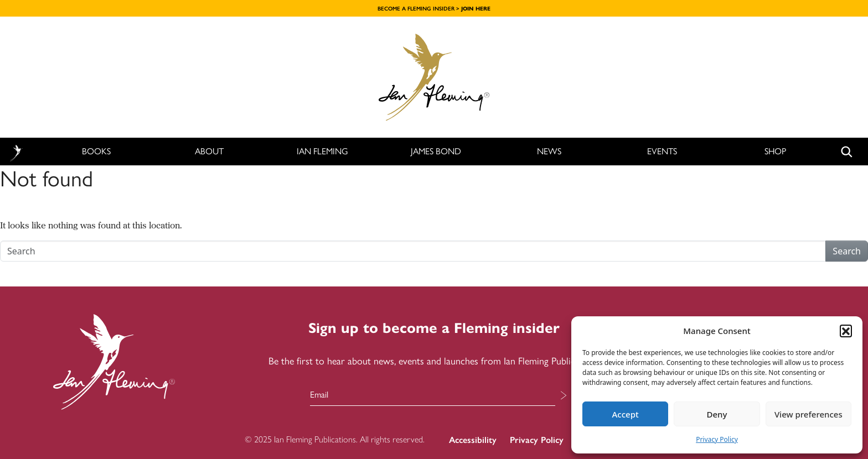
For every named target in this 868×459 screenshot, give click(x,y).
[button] (846, 331)
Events (662, 151)
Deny (717, 414)
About (209, 151)
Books (96, 151)
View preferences (808, 414)
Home (16, 152)
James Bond (436, 151)
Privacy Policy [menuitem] (537, 440)
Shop (775, 151)
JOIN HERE (476, 9)
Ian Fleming (322, 151)
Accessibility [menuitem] (473, 440)
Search (847, 251)
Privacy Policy (717, 439)
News (549, 151)
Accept (626, 414)
